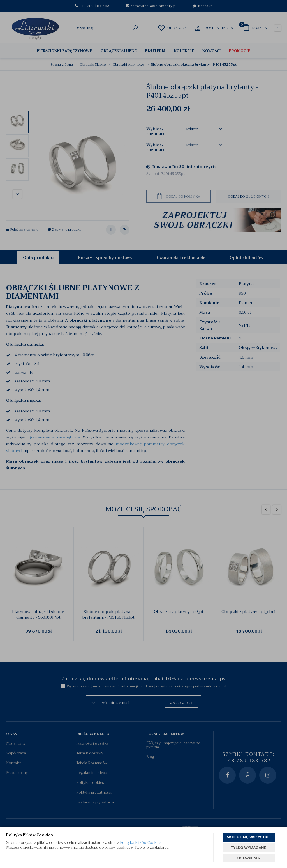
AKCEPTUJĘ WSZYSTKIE (249, 837)
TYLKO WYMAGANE (249, 848)
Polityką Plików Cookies (141, 843)
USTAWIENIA (249, 858)
